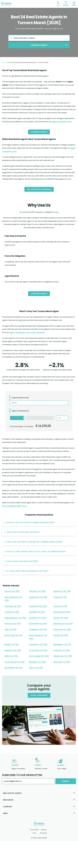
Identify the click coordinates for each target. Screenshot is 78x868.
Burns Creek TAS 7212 (13, 635)
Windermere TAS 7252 (63, 656)
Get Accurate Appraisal (39, 189)
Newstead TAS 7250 (62, 612)
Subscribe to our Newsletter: (22, 775)
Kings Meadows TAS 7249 (15, 618)
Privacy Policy (34, 830)
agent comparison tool (62, 122)
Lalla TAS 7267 (11, 630)
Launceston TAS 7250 (38, 644)
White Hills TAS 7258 (62, 662)
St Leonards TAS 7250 (38, 650)
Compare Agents (39, 132)
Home (4, 62)
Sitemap (44, 830)
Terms (34, 833)
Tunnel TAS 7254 (60, 606)
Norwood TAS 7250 (13, 624)
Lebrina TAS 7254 (61, 618)
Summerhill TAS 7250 (38, 624)
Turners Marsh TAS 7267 (15, 662)
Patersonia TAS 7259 (62, 630)
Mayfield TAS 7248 (37, 612)
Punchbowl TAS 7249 (38, 606)
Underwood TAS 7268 (38, 597)
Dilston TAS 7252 (36, 668)
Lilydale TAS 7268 (61, 635)
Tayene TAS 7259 (12, 612)
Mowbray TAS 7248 (13, 650)
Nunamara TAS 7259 (62, 591)
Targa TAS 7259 (60, 597)
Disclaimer (43, 833)
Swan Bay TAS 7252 (13, 606)
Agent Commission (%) (20, 411)
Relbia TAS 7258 (11, 656)
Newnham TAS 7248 (37, 662)
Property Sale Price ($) (20, 398)
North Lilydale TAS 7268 (39, 656)
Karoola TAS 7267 (12, 591)
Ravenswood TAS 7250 (63, 624)
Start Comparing (39, 695)
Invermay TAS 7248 (62, 650)
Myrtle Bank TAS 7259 (14, 668)
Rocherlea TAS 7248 (37, 618)
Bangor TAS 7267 (12, 644)
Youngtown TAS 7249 (38, 630)
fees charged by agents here (14, 506)
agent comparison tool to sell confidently (27, 332)
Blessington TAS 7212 (62, 644)
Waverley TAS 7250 (37, 591)
